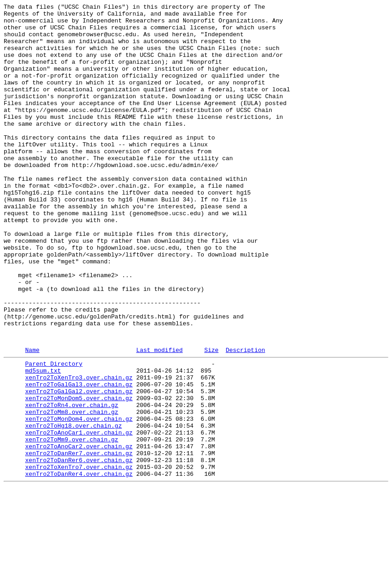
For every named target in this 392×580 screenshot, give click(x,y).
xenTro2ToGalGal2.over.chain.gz (79, 467)
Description (246, 418)
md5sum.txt (43, 442)
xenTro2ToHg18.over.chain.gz (74, 508)
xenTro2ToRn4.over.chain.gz (72, 483)
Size (211, 418)
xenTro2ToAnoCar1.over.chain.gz (79, 516)
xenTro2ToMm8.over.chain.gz (72, 491)
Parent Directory (54, 434)
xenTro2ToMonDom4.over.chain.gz (79, 500)
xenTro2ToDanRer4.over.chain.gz (79, 566)
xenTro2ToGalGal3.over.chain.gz (79, 458)
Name (32, 418)
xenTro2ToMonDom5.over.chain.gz (79, 475)
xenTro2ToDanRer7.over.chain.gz (79, 541)
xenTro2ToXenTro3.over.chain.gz (79, 450)
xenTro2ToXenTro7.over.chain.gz (79, 558)
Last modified (160, 418)
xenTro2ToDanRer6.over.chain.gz (79, 549)
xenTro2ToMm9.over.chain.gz (72, 524)
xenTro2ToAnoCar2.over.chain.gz (79, 533)
